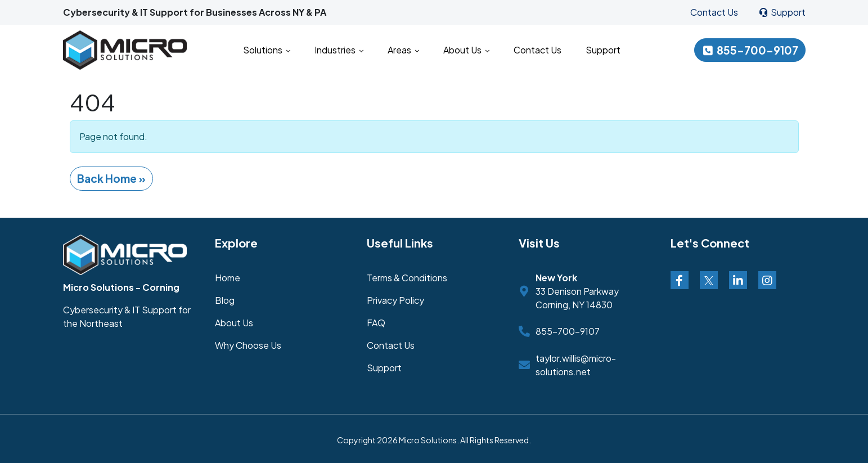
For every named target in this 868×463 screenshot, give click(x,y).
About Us (466, 50)
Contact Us (714, 12)
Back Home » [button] (111, 178)
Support (782, 12)
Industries (339, 50)
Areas (403, 50)
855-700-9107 (750, 50)
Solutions (267, 50)
